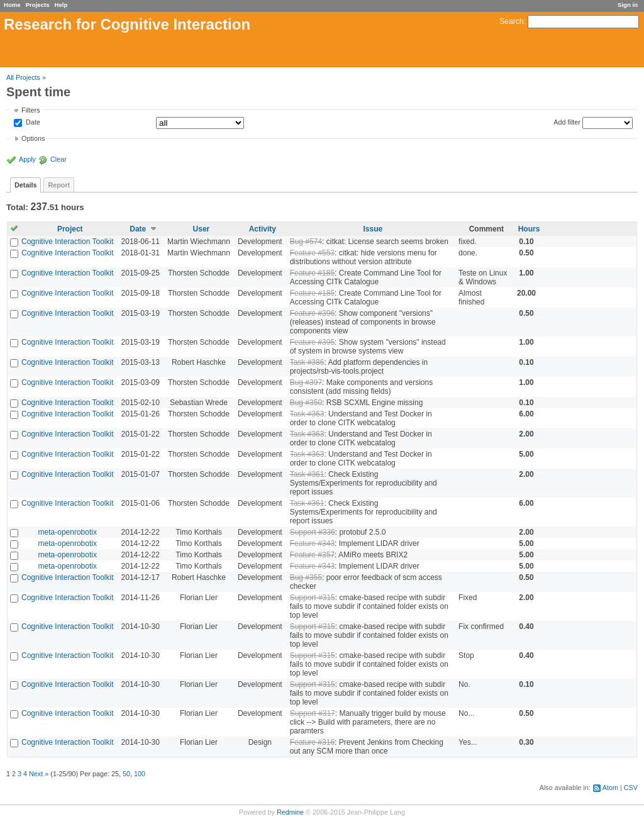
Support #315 (313, 598)
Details (25, 185)
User (202, 229)
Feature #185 (312, 273)
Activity (263, 229)
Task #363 (307, 414)
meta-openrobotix (68, 532)
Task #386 (307, 362)
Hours (529, 229)
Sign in (628, 5)
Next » (39, 774)
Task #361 (307, 474)
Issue (373, 229)
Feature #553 (312, 253)
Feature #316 (312, 742)
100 (140, 774)
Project (70, 229)
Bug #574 (306, 242)
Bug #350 (306, 403)
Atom (610, 788)
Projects (38, 5)
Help (61, 5)
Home (12, 5)
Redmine (290, 812)
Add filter (567, 122)
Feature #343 (312, 543)
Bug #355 (306, 577)
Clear (58, 159)
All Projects (23, 77)
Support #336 (313, 532)
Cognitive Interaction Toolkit (68, 242)
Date (32, 123)
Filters (31, 110)
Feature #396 (312, 313)
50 (126, 774)
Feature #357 (312, 555)
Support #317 (313, 713)
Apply (27, 159)
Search (511, 21)
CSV (631, 788)
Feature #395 (312, 342)
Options (33, 138)
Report (59, 185)
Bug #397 (306, 382)
